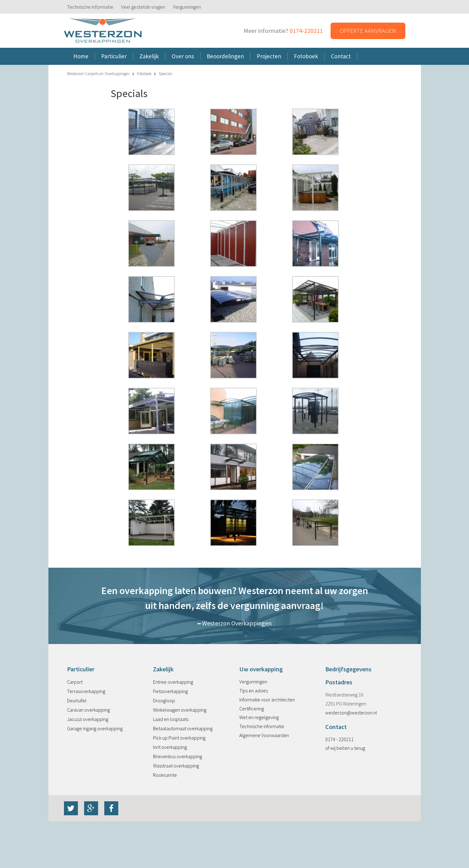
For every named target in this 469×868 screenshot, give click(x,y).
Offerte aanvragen (368, 31)
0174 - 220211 (339, 739)
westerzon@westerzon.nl (351, 713)
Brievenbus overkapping (178, 756)
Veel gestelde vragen (143, 7)
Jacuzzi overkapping (88, 719)
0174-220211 (306, 31)
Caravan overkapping (88, 710)
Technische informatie (90, 7)
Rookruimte (165, 775)
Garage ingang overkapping (95, 728)
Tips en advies (254, 691)
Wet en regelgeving (259, 717)
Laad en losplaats (171, 719)
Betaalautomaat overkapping (183, 728)
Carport (75, 682)
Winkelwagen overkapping (180, 710)
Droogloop (164, 700)
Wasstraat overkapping (176, 766)
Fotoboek (144, 74)
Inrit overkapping (170, 747)
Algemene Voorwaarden (264, 735)
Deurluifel (77, 700)
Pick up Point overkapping (179, 738)
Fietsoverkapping (170, 691)
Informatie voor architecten (267, 700)
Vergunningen (187, 7)
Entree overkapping (173, 682)
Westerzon (103, 31)
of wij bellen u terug (345, 748)
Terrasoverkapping (86, 691)
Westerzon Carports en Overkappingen (98, 74)
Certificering (252, 709)
